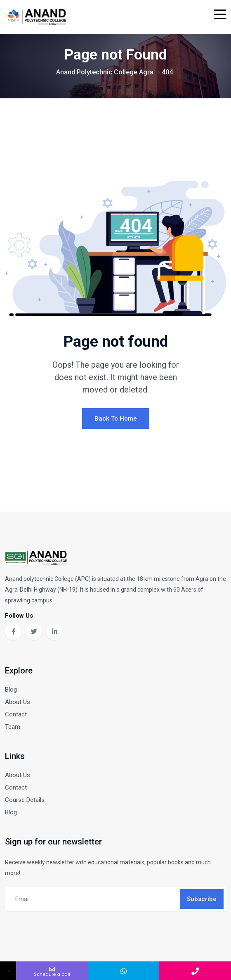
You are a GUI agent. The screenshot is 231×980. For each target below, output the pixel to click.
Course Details (25, 800)
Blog (11, 690)
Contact (16, 714)
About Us (18, 702)
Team (13, 727)
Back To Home (116, 419)
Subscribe (202, 899)
